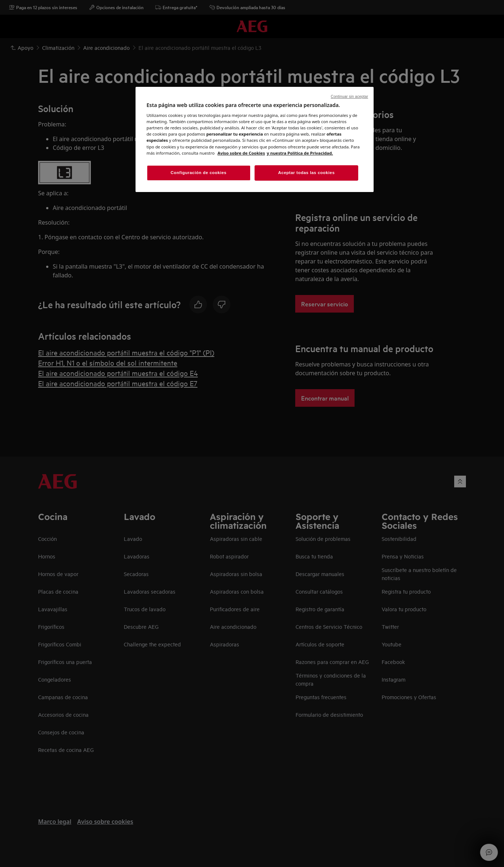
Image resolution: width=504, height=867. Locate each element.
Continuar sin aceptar (349, 96)
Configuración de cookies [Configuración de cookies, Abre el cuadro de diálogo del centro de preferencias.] (199, 173)
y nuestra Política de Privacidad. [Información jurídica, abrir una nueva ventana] (300, 153)
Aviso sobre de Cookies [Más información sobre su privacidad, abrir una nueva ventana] (241, 153)
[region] (255, 139)
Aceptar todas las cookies (306, 173)
